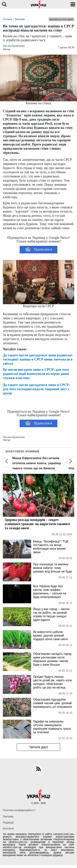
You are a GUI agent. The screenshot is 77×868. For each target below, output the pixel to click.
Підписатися (39, 250)
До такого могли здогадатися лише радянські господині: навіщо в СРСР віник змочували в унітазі (38, 359)
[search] (4, 4)
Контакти (8, 829)
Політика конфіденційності (19, 810)
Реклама (8, 816)
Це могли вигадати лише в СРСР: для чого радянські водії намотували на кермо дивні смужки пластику (36, 374)
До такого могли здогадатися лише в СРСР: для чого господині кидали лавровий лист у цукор (36, 389)
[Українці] (38, 4)
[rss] (38, 769)
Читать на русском (61, 19)
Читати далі (38, 747)
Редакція (8, 822)
